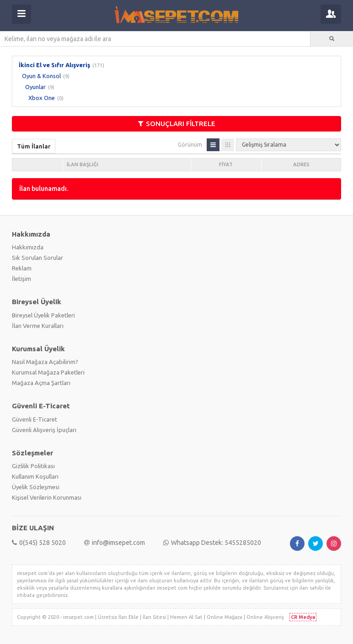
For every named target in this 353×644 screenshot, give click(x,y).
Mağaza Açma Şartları (41, 383)
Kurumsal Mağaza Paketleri (48, 372)
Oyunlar (35, 87)
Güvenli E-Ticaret (35, 419)
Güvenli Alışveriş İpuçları (44, 430)
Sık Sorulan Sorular (37, 258)
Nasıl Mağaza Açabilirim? (45, 362)
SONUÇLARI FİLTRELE (177, 124)
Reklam (22, 268)
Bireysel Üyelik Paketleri (43, 315)
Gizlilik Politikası (33, 466)
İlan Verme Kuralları (38, 326)
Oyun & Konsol (41, 76)
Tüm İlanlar (34, 146)
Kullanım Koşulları (35, 476)
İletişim (21, 279)
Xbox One (42, 98)
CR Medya (303, 617)
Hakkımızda (28, 247)
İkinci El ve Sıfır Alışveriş (54, 65)
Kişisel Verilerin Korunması (47, 497)
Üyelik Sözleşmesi (36, 487)
